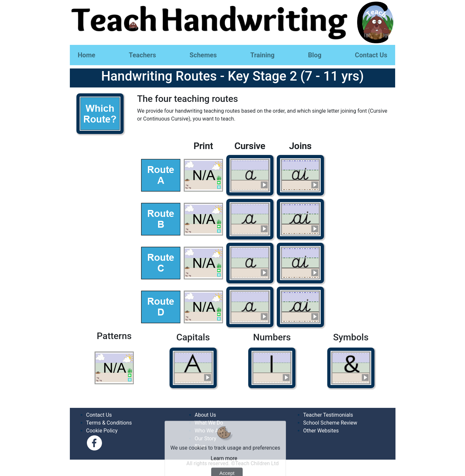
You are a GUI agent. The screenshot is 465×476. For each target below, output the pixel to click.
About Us (205, 415)
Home (87, 55)
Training (262, 55)
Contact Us (371, 55)
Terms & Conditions (109, 423)
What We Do (209, 423)
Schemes (203, 55)
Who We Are (209, 431)
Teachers (142, 55)
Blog (315, 55)
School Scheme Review (330, 423)
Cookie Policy (102, 431)
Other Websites (321, 431)
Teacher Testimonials (328, 415)
